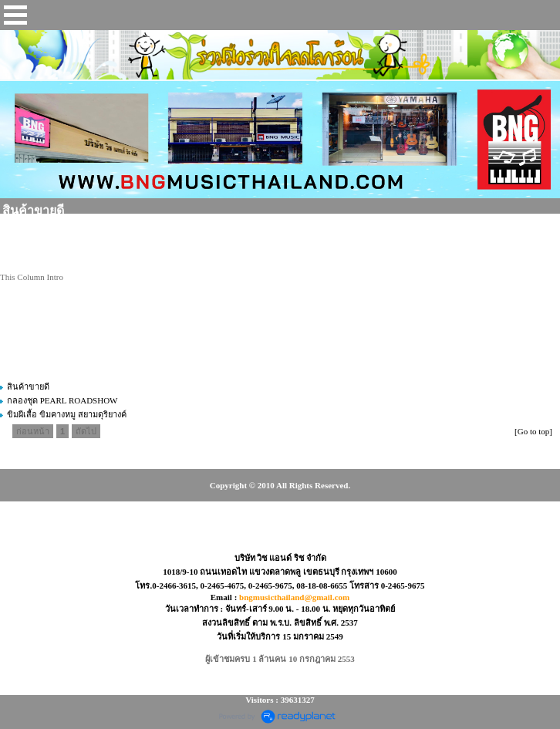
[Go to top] (533, 431)
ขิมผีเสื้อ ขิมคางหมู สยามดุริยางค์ (67, 414)
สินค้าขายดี (28, 386)
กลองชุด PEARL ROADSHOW (62, 400)
